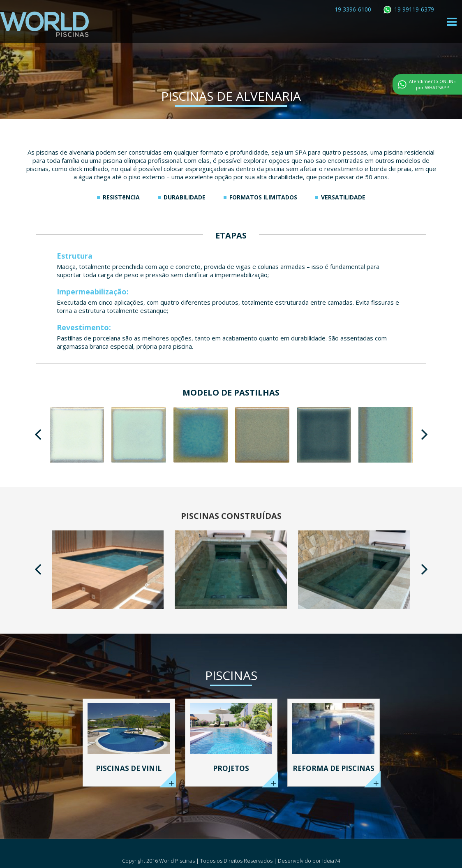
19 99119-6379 (414, 9)
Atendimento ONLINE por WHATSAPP (432, 84)
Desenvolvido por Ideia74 (309, 861)
